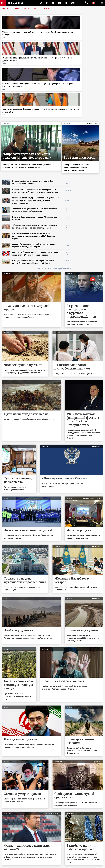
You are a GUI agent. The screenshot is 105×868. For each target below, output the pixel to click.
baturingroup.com (67, 866)
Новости (5, 9)
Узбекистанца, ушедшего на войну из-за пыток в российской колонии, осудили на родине (12, 39)
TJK (54, 3)
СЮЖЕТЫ (48, 9)
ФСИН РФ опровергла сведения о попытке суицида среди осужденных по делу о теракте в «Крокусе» (65, 40)
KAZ (41, 3)
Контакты (7, 862)
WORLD (75, 3)
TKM (60, 3)
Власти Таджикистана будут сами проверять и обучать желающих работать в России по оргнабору (92, 39)
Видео (27, 9)
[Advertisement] (89, 127)
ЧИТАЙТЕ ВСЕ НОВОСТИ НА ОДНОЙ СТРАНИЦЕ (54, 204)
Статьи (17, 9)
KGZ (47, 3)
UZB (67, 3)
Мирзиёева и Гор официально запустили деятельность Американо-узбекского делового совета (39, 40)
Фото (37, 9)
